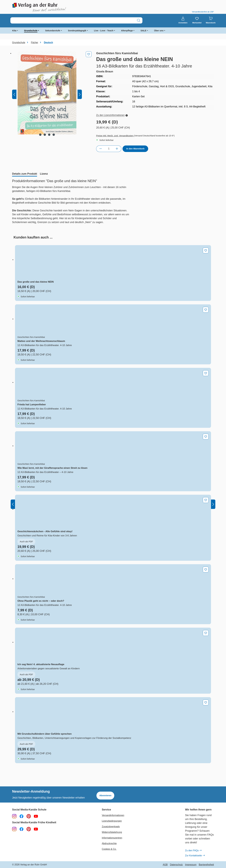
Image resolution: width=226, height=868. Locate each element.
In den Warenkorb (135, 149)
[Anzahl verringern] (101, 149)
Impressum (191, 865)
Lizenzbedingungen (112, 821)
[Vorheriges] (14, 94)
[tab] (25, 174)
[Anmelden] (183, 20)
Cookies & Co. (109, 849)
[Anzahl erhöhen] (117, 149)
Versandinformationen (113, 815)
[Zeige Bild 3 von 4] (49, 135)
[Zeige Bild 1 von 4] (40, 135)
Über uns (159, 30)
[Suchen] (139, 20)
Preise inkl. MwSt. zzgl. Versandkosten (115, 136)
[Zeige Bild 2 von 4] (45, 135)
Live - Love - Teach (104, 30)
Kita (14, 30)
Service (106, 810)
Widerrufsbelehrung (112, 832)
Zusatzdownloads (111, 827)
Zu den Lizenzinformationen (112, 115)
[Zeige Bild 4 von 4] (54, 135)
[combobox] (73, 20)
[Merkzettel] (197, 20)
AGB (165, 865)
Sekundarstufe (53, 30)
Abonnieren (105, 795)
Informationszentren (112, 838)
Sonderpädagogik (77, 30)
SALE (143, 30)
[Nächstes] (80, 94)
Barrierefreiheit (206, 865)
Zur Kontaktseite (195, 856)
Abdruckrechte (109, 843)
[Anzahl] (109, 149)
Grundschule (31, 30)
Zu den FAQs (193, 851)
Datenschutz (176, 865)
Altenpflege (127, 30)
